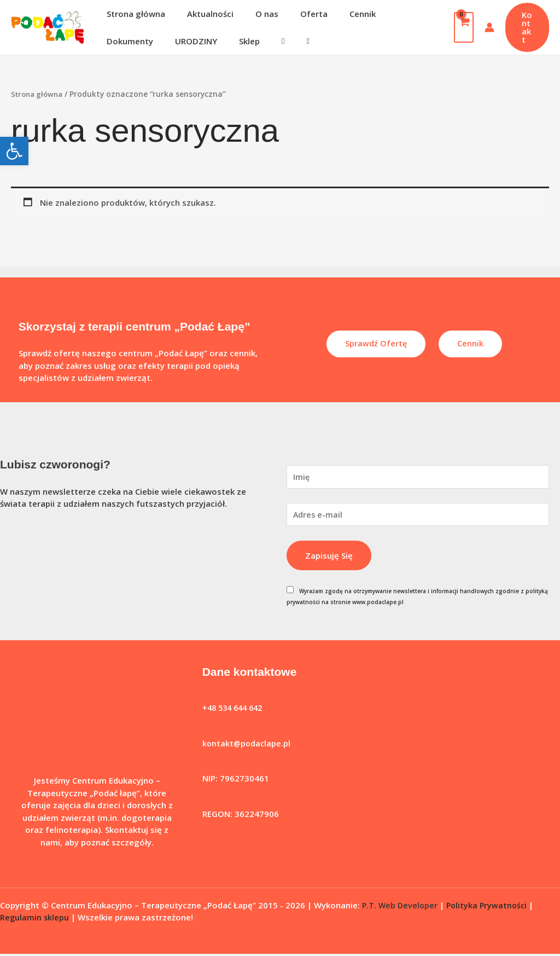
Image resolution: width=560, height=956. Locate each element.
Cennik (338, 14)
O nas (253, 14)
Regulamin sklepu (35, 919)
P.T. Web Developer (401, 907)
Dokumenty (391, 14)
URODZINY (125, 41)
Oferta (295, 14)
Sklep (173, 41)
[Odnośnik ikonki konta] (485, 27)
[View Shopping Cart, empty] (459, 27)
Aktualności (202, 14)
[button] (14, 151)
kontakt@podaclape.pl (247, 745)
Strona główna (133, 14)
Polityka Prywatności (490, 907)
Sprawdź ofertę (376, 344)
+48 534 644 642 (235, 710)
